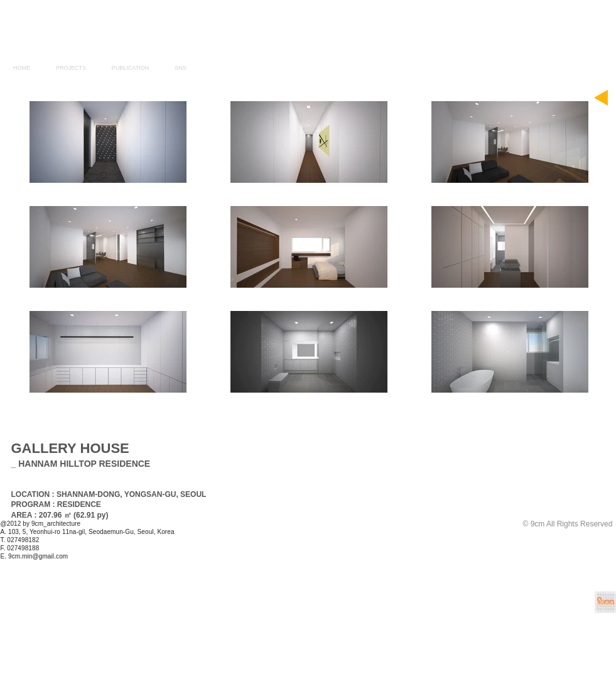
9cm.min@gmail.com (38, 556)
